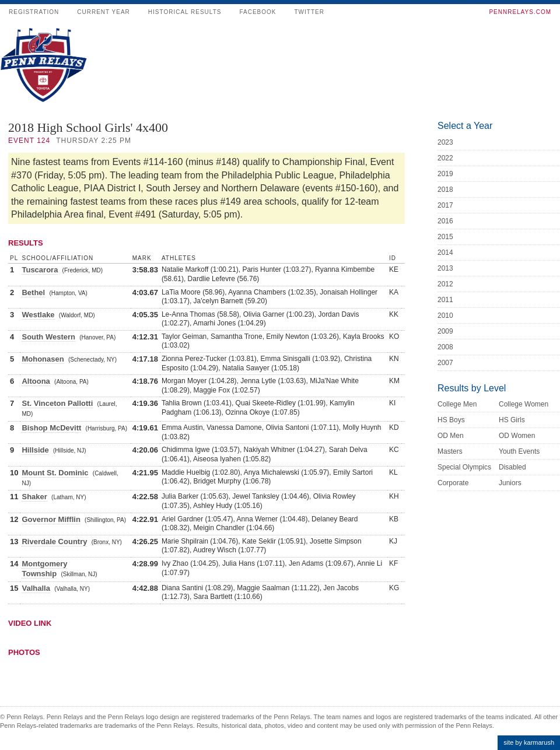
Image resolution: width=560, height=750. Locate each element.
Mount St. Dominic (55, 473)
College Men (457, 404)
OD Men (451, 436)
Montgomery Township (44, 569)
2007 (445, 363)
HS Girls (512, 420)
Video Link (30, 623)
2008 (445, 347)
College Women (524, 404)
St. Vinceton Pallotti (57, 403)
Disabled (512, 467)
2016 (445, 221)
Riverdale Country (54, 542)
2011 (445, 300)
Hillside (35, 450)
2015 (445, 237)
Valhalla (36, 588)
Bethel (33, 292)
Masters (450, 451)
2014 (445, 253)
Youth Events (519, 451)
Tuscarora (40, 270)
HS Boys (451, 420)
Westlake (38, 315)
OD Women (517, 436)
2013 (445, 268)
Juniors (510, 483)
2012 (445, 284)
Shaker (34, 497)
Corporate (453, 483)
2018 (445, 190)
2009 (445, 331)
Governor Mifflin (51, 519)
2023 (445, 142)
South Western (48, 337)
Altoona (36, 381)
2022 (445, 158)
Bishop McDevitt (51, 428)
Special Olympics (464, 467)
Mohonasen (43, 359)
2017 (445, 205)
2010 (445, 316)
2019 (445, 174)
